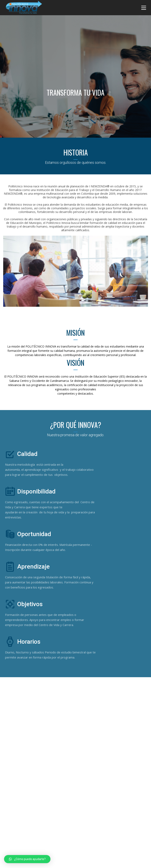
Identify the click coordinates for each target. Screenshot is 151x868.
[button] (27, 859)
